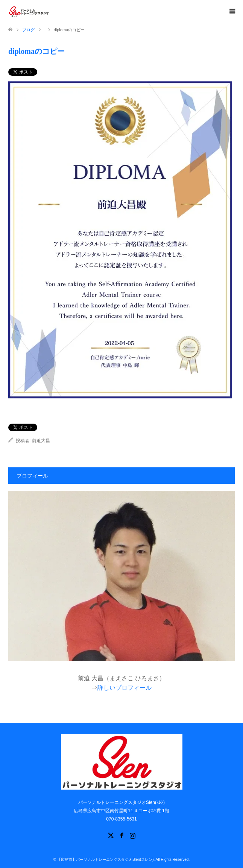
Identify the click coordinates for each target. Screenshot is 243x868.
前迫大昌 (41, 441)
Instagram (132, 835)
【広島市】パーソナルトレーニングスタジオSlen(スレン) (106, 860)
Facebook (121, 835)
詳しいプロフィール (125, 688)
